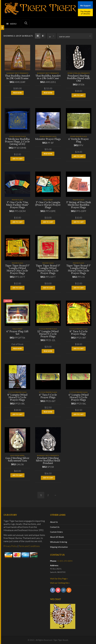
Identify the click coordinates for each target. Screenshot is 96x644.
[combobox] (51, 36)
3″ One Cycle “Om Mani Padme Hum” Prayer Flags (17, 205)
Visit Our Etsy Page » (59, 579)
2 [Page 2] (48, 495)
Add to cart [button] (79, 95)
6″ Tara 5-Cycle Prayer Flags (48, 396)
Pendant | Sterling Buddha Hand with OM (79, 78)
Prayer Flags (17, 200)
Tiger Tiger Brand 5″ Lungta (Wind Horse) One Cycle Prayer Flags (17, 269)
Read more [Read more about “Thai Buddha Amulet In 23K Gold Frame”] (17, 93)
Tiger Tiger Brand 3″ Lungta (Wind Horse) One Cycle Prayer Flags (48, 269)
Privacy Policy (10, 546)
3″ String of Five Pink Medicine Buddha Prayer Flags (79, 205)
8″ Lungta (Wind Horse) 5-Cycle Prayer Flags (17, 397)
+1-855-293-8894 (65, 561)
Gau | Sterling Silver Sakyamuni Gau (17, 459)
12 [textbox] (50, 37)
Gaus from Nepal (17, 455)
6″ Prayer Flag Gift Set (17, 333)
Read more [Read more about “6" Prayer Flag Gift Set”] (17, 349)
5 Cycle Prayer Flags (48, 329)
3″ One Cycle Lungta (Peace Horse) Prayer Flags (48, 205)
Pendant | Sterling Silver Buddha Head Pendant (48, 461)
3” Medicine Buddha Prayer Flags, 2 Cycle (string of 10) (17, 142)
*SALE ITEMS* (48, 200)
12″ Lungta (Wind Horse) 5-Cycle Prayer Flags (48, 334)
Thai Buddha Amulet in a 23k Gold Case (48, 77)
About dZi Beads (57, 537)
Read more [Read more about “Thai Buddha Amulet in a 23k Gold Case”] (48, 93)
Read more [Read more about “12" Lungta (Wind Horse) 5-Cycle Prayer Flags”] (48, 351)
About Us (54, 522)
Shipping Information (59, 547)
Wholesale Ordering (59, 542)
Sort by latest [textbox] (65, 37)
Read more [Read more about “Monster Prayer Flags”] (48, 154)
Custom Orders (56, 532)
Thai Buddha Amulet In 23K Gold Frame (17, 77)
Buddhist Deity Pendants (17, 73)
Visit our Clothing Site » (60, 583)
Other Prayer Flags (17, 136)
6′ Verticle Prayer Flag (79, 140)
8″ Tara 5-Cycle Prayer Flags (79, 333)
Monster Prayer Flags (48, 139)
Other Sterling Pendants (79, 73)
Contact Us (55, 527)
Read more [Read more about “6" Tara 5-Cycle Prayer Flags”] (48, 412)
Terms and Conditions (29, 546)
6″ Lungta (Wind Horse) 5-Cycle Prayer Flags (79, 397)
